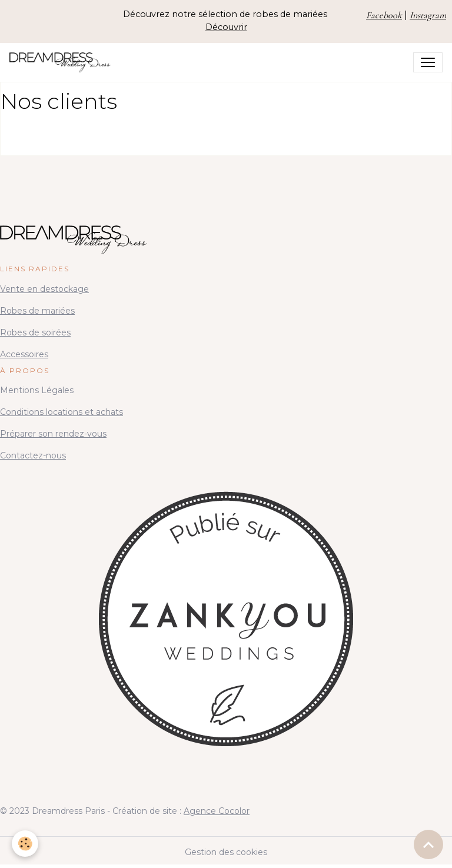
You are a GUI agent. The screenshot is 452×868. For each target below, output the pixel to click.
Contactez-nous (33, 455)
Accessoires (24, 354)
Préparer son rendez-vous (53, 434)
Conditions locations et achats (62, 412)
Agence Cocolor (217, 811)
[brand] (62, 62)
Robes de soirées (35, 332)
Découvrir (226, 27)
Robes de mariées (37, 311)
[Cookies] (25, 844)
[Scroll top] (428, 844)
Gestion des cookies (226, 852)
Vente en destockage (44, 289)
